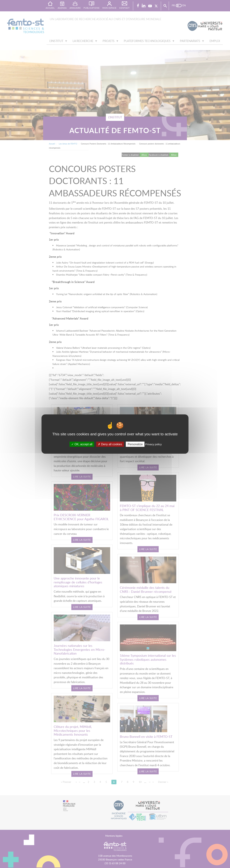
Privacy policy (153, 444)
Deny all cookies (110, 444)
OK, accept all (82, 444)
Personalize (135, 444)
